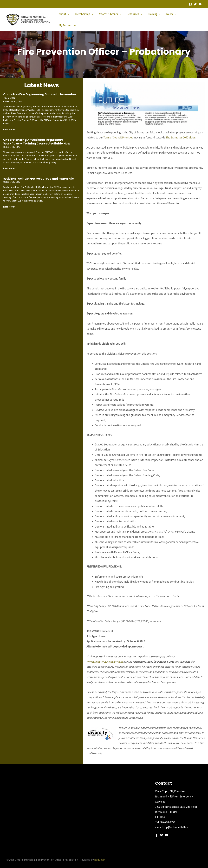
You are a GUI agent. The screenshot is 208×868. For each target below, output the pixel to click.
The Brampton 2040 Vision (181, 132)
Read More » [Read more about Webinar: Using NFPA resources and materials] (9, 201)
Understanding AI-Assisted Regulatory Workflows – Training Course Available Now (37, 136)
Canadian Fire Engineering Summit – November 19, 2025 (40, 91)
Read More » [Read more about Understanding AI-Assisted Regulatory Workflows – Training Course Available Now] (9, 163)
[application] (69, 17)
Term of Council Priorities (118, 132)
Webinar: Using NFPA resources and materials (39, 173)
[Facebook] (190, 4)
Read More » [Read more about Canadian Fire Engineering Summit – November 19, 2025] (9, 124)
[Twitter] (195, 4)
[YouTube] (200, 4)
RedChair (100, 854)
